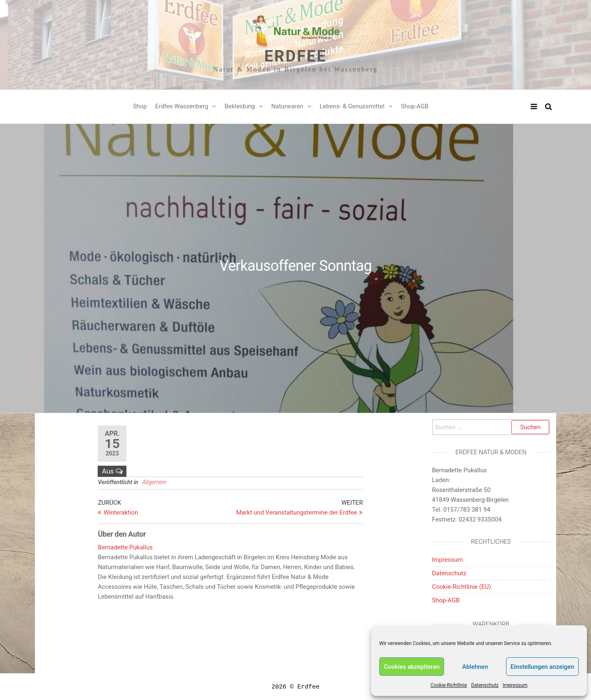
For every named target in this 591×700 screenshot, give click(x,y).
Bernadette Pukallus (125, 547)
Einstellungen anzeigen (542, 667)
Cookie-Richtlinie (449, 685)
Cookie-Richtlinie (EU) (462, 587)
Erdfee (295, 56)
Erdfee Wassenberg (182, 106)
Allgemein (155, 482)
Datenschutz (485, 685)
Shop (140, 106)
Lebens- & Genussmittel (352, 106)
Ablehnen (475, 667)
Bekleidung (240, 106)
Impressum (515, 685)
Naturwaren (287, 106)
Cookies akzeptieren (412, 667)
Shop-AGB (415, 106)
